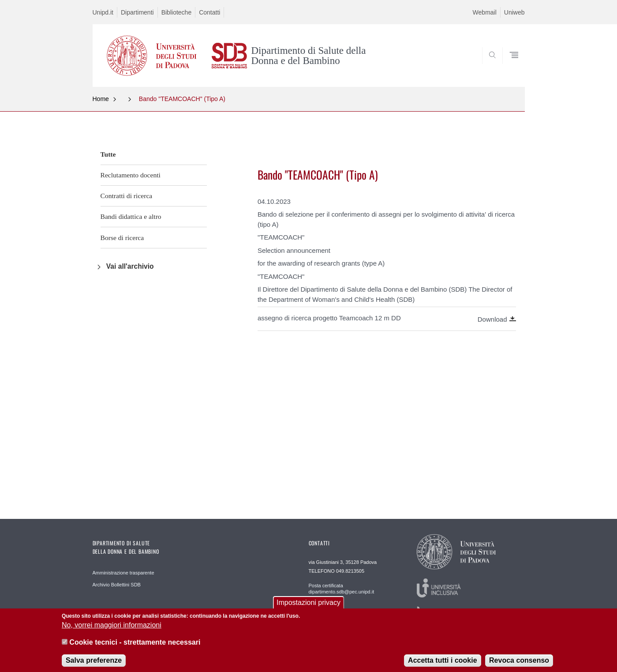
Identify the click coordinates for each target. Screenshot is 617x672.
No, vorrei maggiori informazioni (112, 630)
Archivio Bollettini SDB (117, 585)
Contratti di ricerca (127, 196)
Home (101, 99)
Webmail (485, 12)
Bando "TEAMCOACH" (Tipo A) (182, 99)
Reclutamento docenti (131, 175)
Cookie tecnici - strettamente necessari (135, 647)
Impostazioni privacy (308, 607)
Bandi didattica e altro (131, 216)
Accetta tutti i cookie (442, 665)
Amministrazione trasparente (123, 573)
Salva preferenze (94, 665)
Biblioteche (177, 12)
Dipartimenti (137, 12)
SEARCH (509, 65)
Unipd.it (103, 12)
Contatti (209, 12)
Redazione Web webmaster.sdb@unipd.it (335, 614)
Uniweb (514, 12)
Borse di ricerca (122, 238)
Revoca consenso (519, 665)
